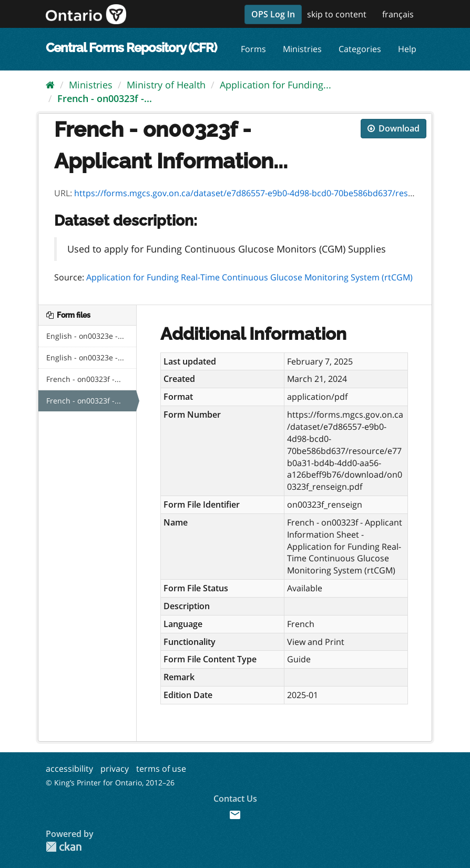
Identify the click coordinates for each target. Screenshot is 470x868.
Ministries (302, 49)
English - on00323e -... (85, 336)
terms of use (161, 769)
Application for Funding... (275, 85)
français (398, 14)
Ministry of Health (166, 85)
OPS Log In (273, 14)
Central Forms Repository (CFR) (131, 48)
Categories (360, 49)
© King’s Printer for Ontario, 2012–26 (110, 783)
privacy (115, 769)
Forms (253, 49)
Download (394, 128)
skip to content (337, 14)
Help (407, 49)
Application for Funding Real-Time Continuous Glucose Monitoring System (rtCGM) (249, 277)
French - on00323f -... (105, 98)
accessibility (69, 769)
